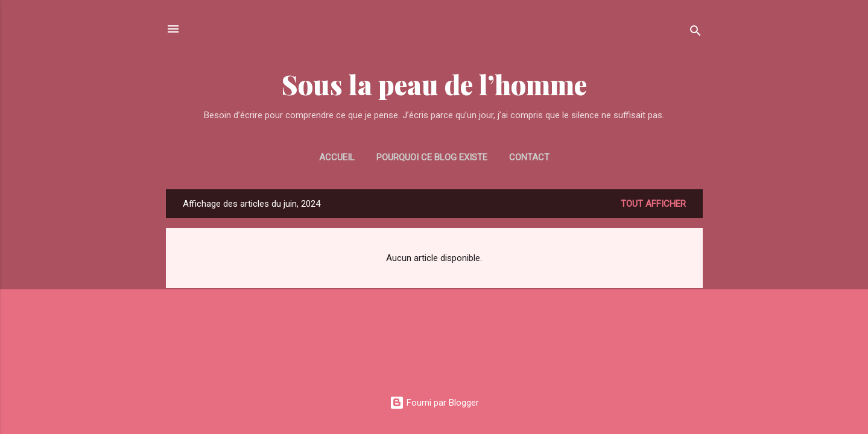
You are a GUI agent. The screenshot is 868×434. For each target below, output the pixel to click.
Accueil (337, 157)
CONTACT (529, 157)
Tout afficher (653, 204)
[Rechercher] (695, 33)
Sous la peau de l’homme (434, 84)
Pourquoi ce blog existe (432, 157)
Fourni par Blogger (434, 403)
